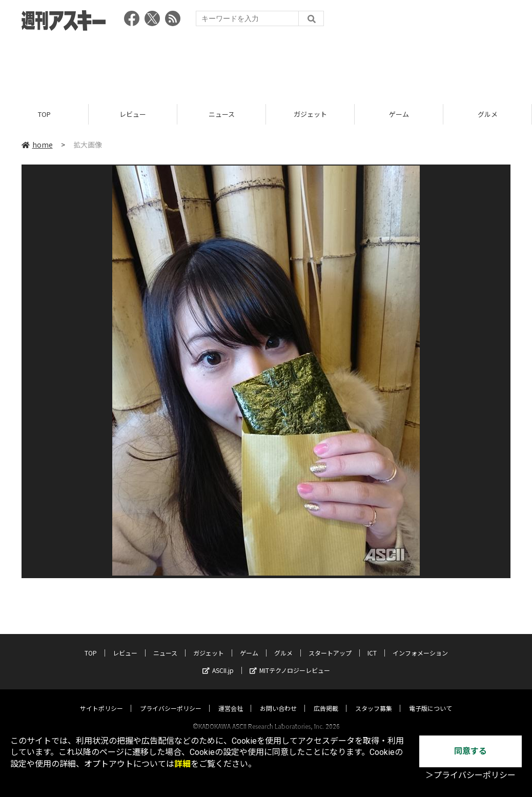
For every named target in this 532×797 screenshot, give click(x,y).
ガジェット (310, 114)
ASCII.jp (218, 660)
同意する (470, 751)
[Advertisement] (266, 64)
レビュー (133, 114)
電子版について (431, 698)
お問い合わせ (278, 698)
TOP (44, 114)
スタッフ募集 (374, 698)
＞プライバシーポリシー (470, 775)
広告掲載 (326, 698)
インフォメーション (420, 643)
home (37, 145)
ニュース (222, 114)
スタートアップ (330, 643)
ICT (372, 643)
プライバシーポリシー (171, 698)
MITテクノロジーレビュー (290, 660)
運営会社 (231, 698)
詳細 (182, 764)
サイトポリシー (101, 698)
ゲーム (399, 114)
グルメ (488, 114)
